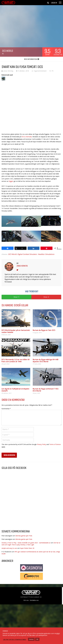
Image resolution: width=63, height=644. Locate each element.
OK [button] (37, 639)
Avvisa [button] (31, 639)
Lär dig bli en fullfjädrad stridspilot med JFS (15, 390)
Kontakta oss (34, 600)
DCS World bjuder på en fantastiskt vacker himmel (16, 331)
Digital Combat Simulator (27, 254)
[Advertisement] (19, 512)
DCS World (12, 254)
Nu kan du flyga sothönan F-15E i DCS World (46, 390)
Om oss (26, 600)
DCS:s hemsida (27, 137)
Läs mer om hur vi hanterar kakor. (15, 639)
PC (3, 54)
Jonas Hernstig (8, 71)
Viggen (11, 181)
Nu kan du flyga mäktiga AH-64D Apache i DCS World (46, 361)
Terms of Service (55, 444)
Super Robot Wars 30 (27, 548)
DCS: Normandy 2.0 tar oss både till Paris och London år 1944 (15, 361)
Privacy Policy (42, 444)
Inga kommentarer (40, 71)
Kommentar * (6, 409)
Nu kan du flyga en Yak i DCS (44, 330)
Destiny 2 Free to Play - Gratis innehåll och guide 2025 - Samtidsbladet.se (26, 543)
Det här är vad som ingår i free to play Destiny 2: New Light (31, 544)
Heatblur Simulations (46, 254)
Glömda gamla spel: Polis (24, 536)
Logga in (54, 3)
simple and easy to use (9, 548)
